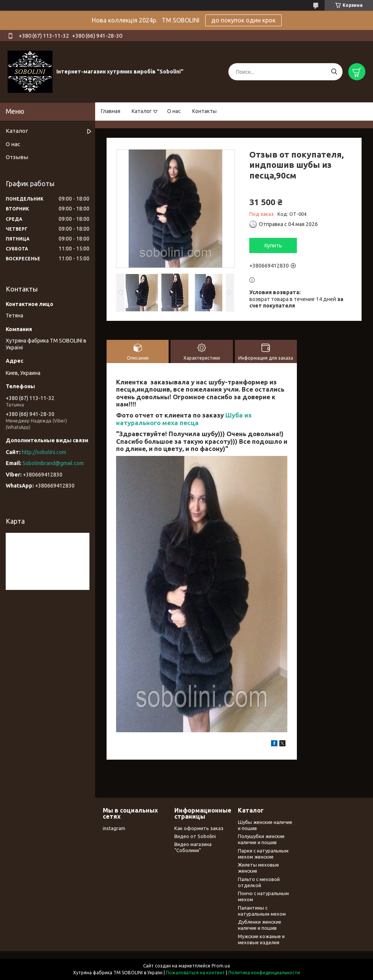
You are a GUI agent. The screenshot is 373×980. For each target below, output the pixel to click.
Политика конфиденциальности (264, 973)
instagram (114, 828)
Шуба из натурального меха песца (184, 419)
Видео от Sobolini (195, 836)
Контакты (204, 111)
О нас (174, 111)
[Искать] (334, 72)
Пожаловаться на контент (195, 973)
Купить (273, 245)
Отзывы (17, 157)
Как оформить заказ (199, 828)
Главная (111, 111)
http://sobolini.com (44, 452)
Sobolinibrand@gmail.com (53, 463)
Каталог (142, 111)
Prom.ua (221, 966)
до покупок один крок (243, 20)
